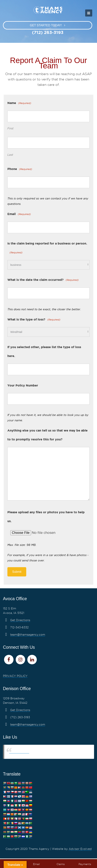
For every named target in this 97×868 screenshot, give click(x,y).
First (10, 128)
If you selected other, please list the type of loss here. (44, 351)
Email (19, 214)
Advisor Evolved (80, 849)
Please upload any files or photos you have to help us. (46, 517)
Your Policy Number (23, 385)
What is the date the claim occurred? (43, 280)
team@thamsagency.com (28, 635)
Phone (20, 169)
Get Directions (20, 620)
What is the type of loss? (34, 320)
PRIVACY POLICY (15, 676)
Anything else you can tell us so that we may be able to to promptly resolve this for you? (47, 435)
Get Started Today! (46, 25)
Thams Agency (19, 752)
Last (10, 155)
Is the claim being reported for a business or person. (47, 249)
